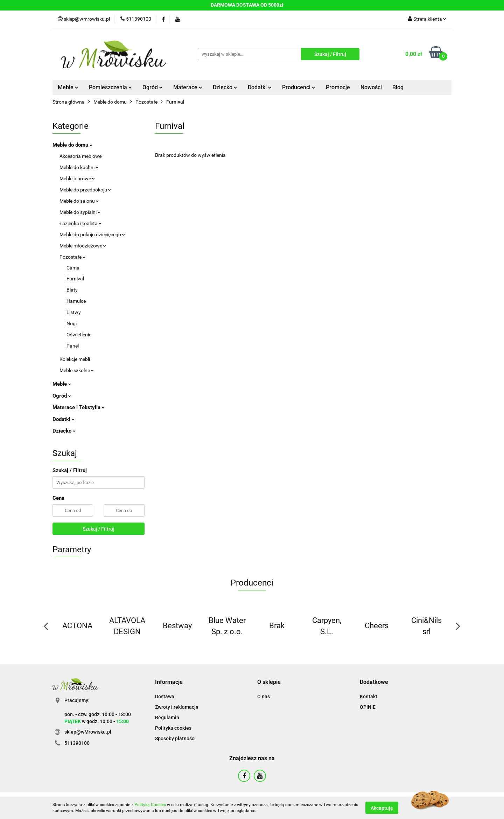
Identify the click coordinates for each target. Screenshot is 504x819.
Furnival (75, 279)
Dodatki (260, 87)
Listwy (74, 312)
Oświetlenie (79, 335)
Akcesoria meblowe (80, 156)
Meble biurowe (77, 178)
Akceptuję (382, 808)
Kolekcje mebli (75, 359)
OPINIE (368, 707)
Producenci (299, 87)
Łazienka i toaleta (80, 223)
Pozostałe (72, 257)
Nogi (72, 323)
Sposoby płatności (175, 738)
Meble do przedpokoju (85, 190)
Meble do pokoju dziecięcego (92, 234)
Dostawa (165, 696)
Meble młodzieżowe (83, 246)
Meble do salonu (79, 201)
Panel (73, 346)
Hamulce (76, 301)
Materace (188, 87)
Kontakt (369, 696)
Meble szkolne (77, 370)
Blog (398, 87)
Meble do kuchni (79, 167)
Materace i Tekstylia (79, 407)
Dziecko (225, 87)
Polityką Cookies (150, 805)
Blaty (72, 290)
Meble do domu (72, 145)
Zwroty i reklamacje (177, 707)
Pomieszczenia (110, 87)
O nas (264, 696)
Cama (73, 268)
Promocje (338, 87)
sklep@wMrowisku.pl (88, 732)
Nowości (371, 87)
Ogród (153, 87)
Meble (68, 87)
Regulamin (167, 717)
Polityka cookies (173, 728)
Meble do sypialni (80, 212)
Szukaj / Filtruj (99, 529)
